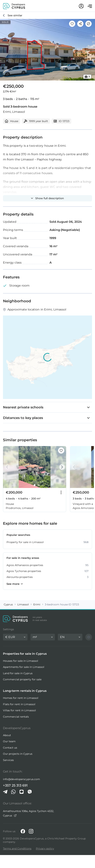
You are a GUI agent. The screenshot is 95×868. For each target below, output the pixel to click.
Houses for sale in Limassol (21, 661)
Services (8, 760)
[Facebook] (23, 831)
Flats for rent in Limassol (19, 704)
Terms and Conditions (17, 849)
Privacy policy (45, 849)
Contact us (10, 748)
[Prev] (8, 467)
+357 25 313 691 (15, 785)
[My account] (81, 6)
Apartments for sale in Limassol (24, 667)
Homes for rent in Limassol (21, 698)
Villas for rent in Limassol (19, 710)
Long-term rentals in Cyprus (25, 691)
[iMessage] (22, 792)
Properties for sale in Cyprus (25, 654)
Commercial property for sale (22, 679)
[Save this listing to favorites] (72, 24)
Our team (9, 741)
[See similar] (13, 15)
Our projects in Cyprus (18, 754)
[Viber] (30, 792)
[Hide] (88, 24)
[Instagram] (31, 831)
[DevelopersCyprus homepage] (14, 6)
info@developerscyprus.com (21, 779)
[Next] (61, 467)
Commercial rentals (16, 717)
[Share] (80, 24)
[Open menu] (90, 6)
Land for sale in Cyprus (18, 673)
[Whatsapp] (13, 792)
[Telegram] (5, 792)
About (7, 735)
